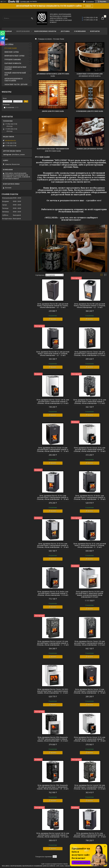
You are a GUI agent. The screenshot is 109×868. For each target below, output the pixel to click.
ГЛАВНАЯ (8, 31)
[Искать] (32, 18)
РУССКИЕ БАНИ (11, 48)
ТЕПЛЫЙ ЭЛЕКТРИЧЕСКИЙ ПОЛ (15, 74)
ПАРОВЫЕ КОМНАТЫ (13, 63)
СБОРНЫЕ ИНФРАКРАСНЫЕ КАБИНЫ (15, 68)
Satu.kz (66, 864)
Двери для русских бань (53, 111)
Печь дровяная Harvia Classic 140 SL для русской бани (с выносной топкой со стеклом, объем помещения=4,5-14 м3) (53, 402)
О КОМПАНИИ (80, 31)
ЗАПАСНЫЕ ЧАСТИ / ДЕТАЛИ (16, 84)
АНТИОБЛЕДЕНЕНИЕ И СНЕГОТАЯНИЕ (13, 80)
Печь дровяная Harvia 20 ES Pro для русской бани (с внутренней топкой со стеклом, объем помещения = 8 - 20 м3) (53, 545)
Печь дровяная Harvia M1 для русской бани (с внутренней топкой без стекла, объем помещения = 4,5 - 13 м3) (53, 306)
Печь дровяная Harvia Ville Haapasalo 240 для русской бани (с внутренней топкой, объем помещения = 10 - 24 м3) (53, 787)
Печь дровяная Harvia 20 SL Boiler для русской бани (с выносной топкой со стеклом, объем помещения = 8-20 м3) (53, 593)
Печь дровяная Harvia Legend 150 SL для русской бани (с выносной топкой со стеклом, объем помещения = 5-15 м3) (90, 402)
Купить (54, 319)
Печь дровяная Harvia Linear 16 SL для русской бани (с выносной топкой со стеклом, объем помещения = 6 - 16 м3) (90, 449)
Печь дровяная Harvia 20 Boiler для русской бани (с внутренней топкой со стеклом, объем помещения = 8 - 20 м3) (90, 497)
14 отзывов (90, 1)
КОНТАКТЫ (95, 31)
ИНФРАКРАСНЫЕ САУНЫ (14, 56)
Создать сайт (25, 2)
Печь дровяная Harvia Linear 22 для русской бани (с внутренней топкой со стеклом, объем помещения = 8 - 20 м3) (90, 691)
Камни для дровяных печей (90, 149)
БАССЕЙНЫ (9, 44)
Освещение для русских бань (90, 111)
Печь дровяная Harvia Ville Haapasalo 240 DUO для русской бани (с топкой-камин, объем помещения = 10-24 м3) (53, 739)
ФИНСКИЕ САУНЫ (12, 52)
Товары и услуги (45, 39)
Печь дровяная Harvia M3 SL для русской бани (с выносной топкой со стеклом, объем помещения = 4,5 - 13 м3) (53, 354)
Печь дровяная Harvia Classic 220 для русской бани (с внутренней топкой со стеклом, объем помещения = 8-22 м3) (90, 643)
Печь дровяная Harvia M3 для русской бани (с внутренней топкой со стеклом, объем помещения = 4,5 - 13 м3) (90, 306)
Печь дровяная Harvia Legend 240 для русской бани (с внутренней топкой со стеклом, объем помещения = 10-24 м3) (90, 787)
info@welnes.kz (10, 140)
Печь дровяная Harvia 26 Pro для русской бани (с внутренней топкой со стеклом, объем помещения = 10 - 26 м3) (90, 835)
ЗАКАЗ (88, 6)
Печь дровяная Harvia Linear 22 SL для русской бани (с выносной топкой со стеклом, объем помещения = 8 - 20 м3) (90, 739)
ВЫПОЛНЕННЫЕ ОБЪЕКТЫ (45, 31)
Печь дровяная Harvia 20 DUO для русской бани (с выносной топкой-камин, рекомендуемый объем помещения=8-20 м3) (90, 594)
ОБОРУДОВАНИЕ (23, 31)
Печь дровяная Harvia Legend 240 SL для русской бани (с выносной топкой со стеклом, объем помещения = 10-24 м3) (53, 835)
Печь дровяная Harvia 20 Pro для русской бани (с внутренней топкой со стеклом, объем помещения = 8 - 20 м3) (53, 497)
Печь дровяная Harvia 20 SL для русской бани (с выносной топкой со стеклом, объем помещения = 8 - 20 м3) (90, 545)
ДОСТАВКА (65, 31)
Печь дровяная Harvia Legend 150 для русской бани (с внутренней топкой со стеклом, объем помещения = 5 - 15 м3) (53, 643)
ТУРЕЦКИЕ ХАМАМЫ (13, 60)
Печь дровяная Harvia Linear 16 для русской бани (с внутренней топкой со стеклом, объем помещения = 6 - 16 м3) (53, 449)
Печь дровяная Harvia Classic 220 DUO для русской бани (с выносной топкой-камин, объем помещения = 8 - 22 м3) (53, 691)
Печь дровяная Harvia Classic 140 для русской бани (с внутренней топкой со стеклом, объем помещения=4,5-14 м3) (90, 354)
